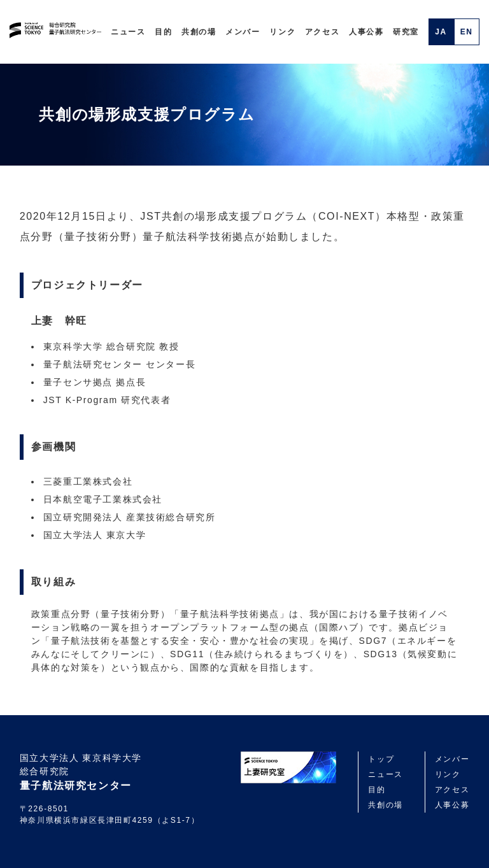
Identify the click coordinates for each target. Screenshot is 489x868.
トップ (381, 759)
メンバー (243, 32)
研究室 (406, 32)
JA (441, 32)
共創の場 (199, 32)
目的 (163, 32)
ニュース (128, 32)
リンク (282, 32)
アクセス (322, 32)
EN (467, 32)
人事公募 (366, 32)
